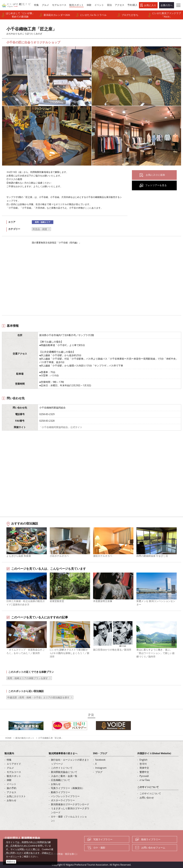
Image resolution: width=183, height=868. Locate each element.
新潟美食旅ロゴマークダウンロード (70, 804)
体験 (9, 780)
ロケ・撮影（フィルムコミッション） (69, 819)
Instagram (101, 768)
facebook (100, 760)
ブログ (99, 772)
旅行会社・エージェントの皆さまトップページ (70, 762)
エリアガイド (14, 764)
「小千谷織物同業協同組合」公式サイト (61, 427)
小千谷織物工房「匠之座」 (51, 738)
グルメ (10, 768)
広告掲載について (61, 780)
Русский (144, 776)
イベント (12, 784)
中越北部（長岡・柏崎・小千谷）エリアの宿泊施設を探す (38, 697)
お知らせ (12, 800)
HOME (8, 738)
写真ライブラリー (103, 839)
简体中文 (144, 768)
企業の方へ (167, 5)
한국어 (143, 764)
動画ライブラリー (61, 792)
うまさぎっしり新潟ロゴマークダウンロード (70, 810)
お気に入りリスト (16, 796)
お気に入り (150, 5)
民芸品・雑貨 (40, 229)
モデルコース (14, 772)
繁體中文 (144, 772)
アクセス (12, 792)
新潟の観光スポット (25, 738)
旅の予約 (12, 788)
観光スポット (14, 776)
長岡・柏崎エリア (43, 222)
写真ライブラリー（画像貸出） (68, 788)
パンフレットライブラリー (65, 796)
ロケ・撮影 (99, 848)
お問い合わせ (147, 798)
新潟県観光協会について (64, 772)
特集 (9, 760)
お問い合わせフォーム (153, 848)
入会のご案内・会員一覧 (64, 776)
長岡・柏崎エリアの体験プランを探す (28, 678)
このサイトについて (62, 768)
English (143, 760)
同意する (11, 862)
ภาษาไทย (145, 780)
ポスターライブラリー (63, 800)
